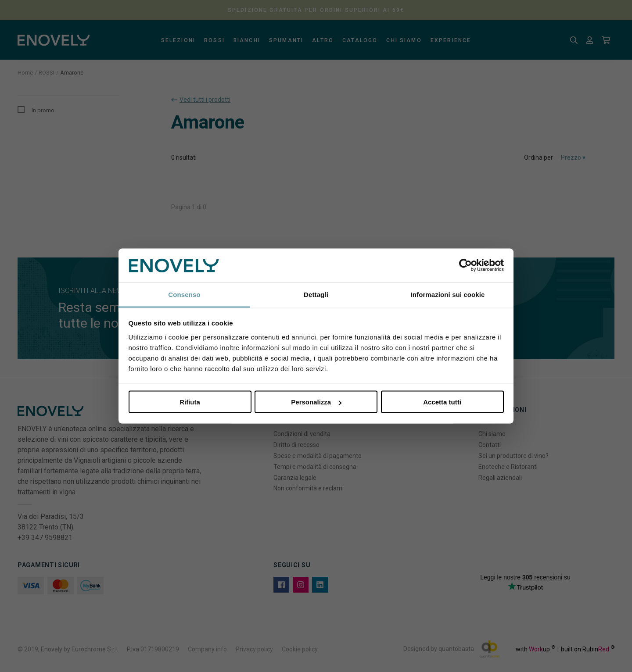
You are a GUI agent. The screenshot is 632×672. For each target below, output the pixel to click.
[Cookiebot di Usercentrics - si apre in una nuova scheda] (465, 265)
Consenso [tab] (184, 294)
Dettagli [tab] (316, 294)
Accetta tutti (442, 402)
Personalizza (316, 402)
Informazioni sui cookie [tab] (448, 294)
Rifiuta (190, 402)
